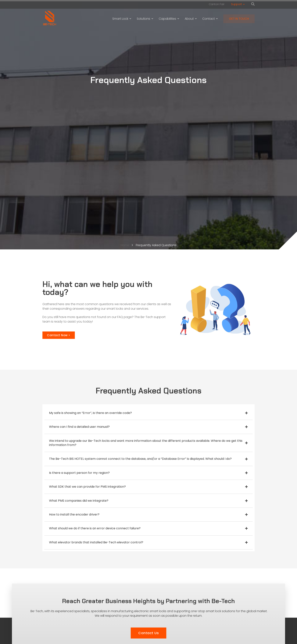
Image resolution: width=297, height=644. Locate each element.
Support (238, 4)
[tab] (148, 413)
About (191, 19)
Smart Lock (122, 19)
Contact (210, 19)
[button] (59, 335)
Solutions (145, 19)
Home (125, 245)
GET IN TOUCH (239, 19)
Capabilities (169, 19)
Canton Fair (217, 4)
